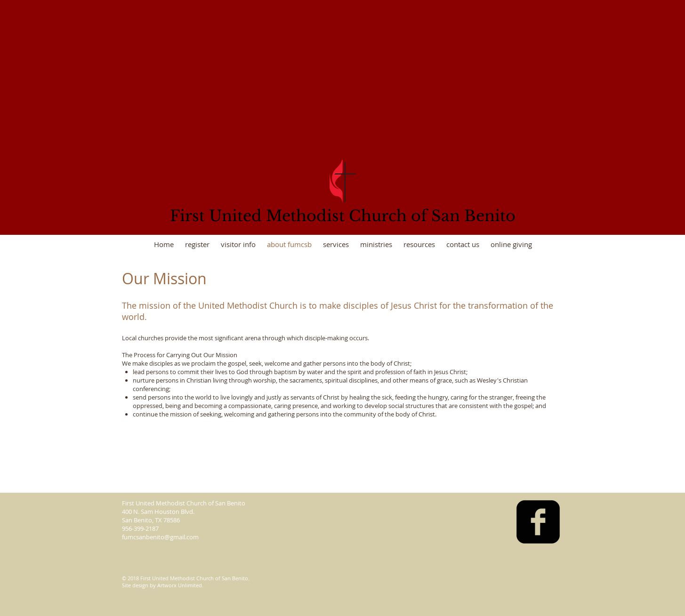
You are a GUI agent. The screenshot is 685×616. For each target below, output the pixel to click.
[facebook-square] (538, 522)
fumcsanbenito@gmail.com (160, 537)
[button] (376, 244)
